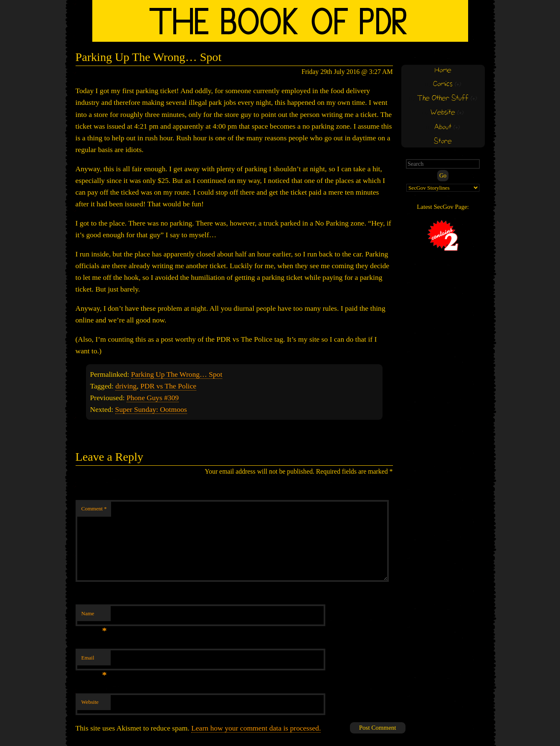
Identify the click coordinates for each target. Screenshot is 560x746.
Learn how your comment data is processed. (256, 728)
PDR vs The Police (168, 386)
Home (443, 70)
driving (126, 386)
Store (443, 141)
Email (94, 660)
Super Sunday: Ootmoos (151, 409)
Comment (94, 509)
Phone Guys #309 (153, 398)
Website (90, 702)
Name (94, 616)
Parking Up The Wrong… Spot (177, 374)
